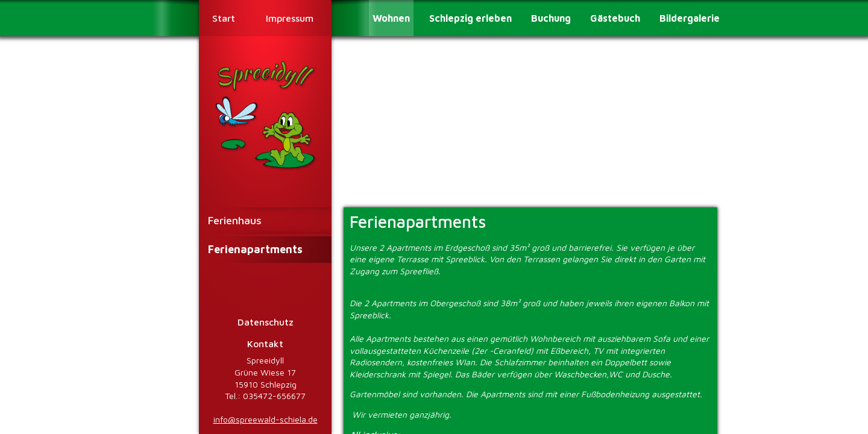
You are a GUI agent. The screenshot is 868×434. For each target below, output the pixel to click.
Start (224, 18)
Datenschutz (266, 322)
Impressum (290, 18)
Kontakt (265, 344)
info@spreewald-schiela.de (266, 419)
